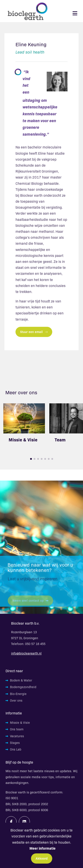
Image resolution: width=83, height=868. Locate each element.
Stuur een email (34, 332)
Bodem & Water (21, 680)
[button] (31, 459)
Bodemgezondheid (23, 687)
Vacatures (17, 736)
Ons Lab (16, 749)
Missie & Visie (23, 440)
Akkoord (42, 858)
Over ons (16, 700)
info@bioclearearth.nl (26, 653)
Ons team (17, 729)
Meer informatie (42, 848)
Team (60, 440)
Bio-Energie (18, 694)
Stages (15, 743)
